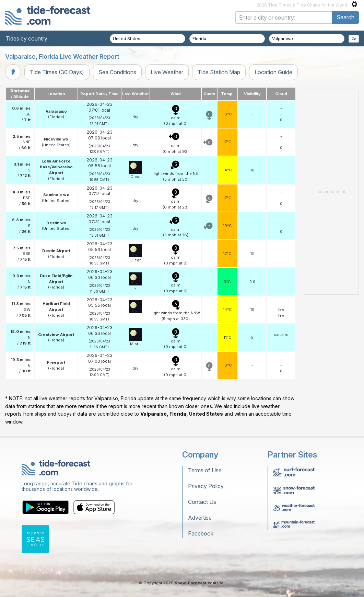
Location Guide (273, 72)
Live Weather (167, 72)
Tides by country (26, 38)
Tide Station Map (219, 72)
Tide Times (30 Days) (57, 72)
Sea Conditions (117, 72)
